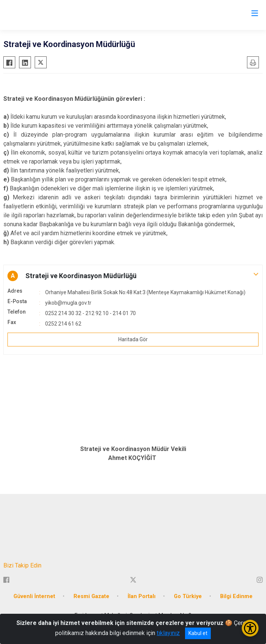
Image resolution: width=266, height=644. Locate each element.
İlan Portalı (142, 596)
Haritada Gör (133, 339)
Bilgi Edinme (236, 596)
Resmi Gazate (91, 596)
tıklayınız (168, 633)
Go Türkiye (188, 596)
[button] (133, 276)
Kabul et (198, 633)
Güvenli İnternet (34, 596)
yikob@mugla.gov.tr (68, 303)
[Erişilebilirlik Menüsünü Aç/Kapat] (250, 628)
